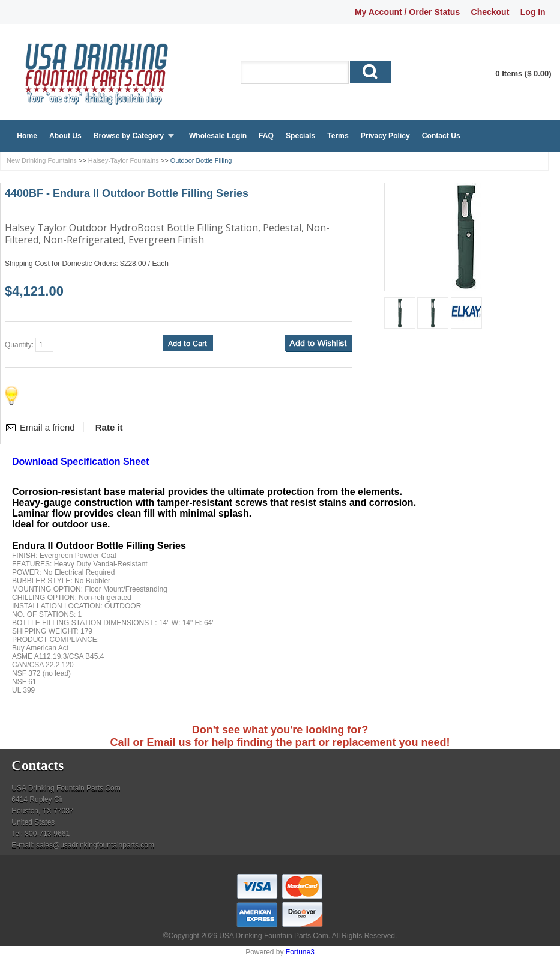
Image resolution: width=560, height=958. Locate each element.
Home (27, 136)
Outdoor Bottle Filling (201, 160)
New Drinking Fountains (42, 160)
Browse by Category (129, 136)
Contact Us (441, 136)
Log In (533, 12)
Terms (338, 136)
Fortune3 (300, 952)
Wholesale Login (218, 136)
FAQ (266, 136)
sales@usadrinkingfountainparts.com (95, 845)
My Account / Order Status (407, 12)
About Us (65, 136)
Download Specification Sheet (80, 462)
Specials (300, 136)
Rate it (109, 427)
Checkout (490, 12)
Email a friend (47, 427)
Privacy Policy (385, 136)
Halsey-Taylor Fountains (124, 160)
